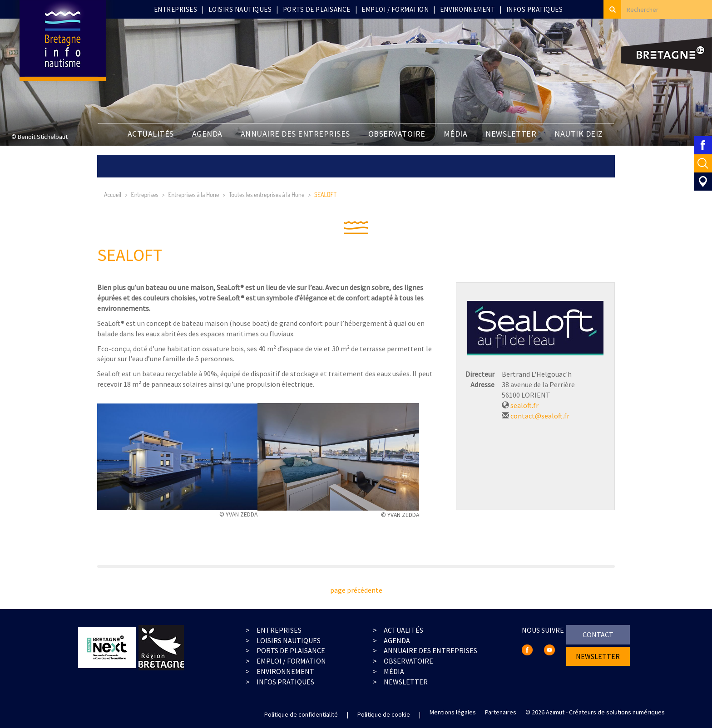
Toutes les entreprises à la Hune (267, 194)
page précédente (356, 590)
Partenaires (501, 712)
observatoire (408, 661)
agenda (397, 640)
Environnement (468, 9)
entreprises (279, 630)
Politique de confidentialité (301, 714)
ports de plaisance (291, 650)
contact (598, 635)
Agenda (207, 134)
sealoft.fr (524, 405)
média (394, 671)
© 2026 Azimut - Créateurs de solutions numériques (595, 712)
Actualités (151, 134)
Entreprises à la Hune (193, 194)
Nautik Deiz (579, 134)
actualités (403, 630)
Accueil (113, 194)
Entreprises (176, 9)
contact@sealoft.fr (540, 416)
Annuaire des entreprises (295, 134)
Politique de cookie (384, 714)
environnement (285, 671)
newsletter (511, 134)
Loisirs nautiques (240, 9)
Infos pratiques (535, 9)
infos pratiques (285, 682)
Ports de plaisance (317, 9)
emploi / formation (291, 661)
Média (456, 134)
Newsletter (406, 682)
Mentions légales (453, 712)
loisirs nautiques (289, 640)
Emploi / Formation (395, 9)
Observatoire (397, 134)
